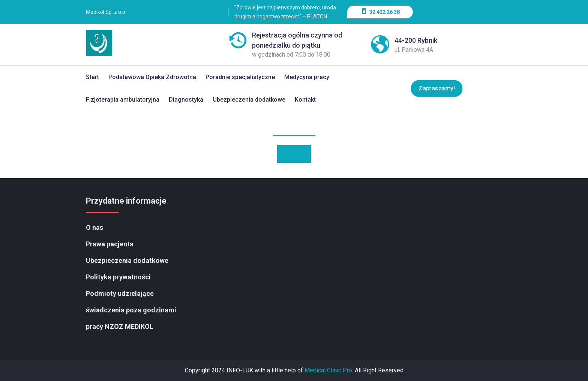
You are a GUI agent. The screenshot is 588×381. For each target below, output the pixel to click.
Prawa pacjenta (110, 244)
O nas (94, 227)
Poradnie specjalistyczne (240, 77)
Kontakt (305, 100)
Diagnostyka (186, 100)
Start (92, 77)
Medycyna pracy (307, 77)
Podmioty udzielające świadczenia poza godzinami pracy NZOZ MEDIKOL (131, 310)
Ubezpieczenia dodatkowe (249, 100)
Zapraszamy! (436, 88)
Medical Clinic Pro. (329, 370)
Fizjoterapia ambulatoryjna (123, 100)
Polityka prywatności (118, 277)
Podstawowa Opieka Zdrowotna (152, 77)
